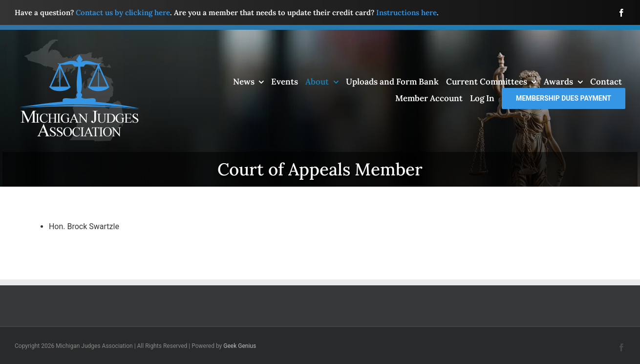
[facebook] (621, 13)
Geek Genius (240, 346)
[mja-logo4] (79, 43)
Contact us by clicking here (123, 12)
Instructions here (406, 12)
